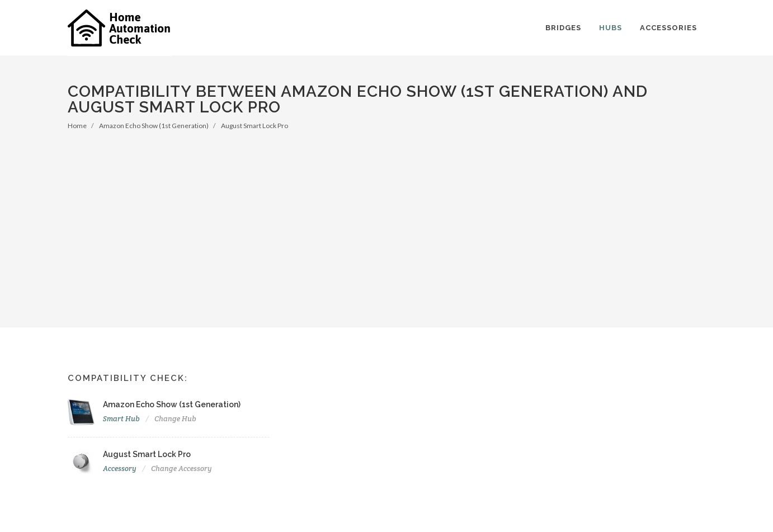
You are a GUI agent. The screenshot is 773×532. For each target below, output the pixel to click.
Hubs (611, 28)
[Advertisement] (387, 215)
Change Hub (175, 419)
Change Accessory (182, 469)
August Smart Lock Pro (254, 126)
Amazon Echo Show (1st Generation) (154, 126)
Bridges (563, 28)
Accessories (668, 28)
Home (77, 126)
